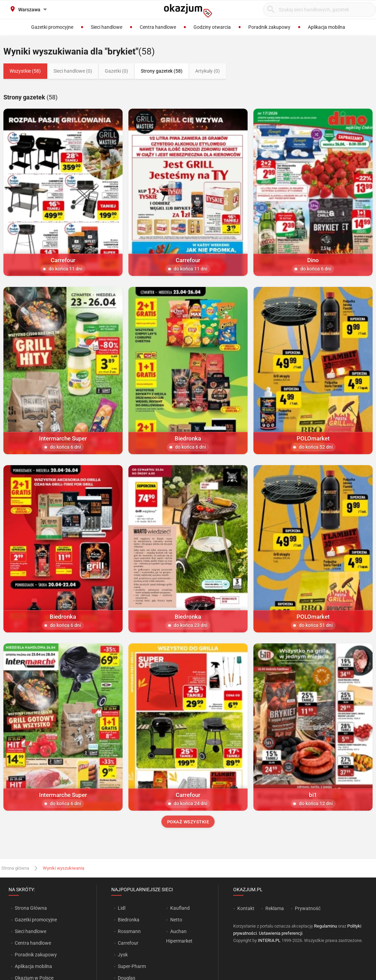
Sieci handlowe (30, 931)
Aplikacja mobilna (33, 966)
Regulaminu (325, 926)
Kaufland (180, 908)
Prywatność (308, 908)
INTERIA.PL (269, 940)
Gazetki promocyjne (36, 920)
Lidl (122, 908)
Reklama (275, 908)
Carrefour (128, 943)
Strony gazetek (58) (162, 71)
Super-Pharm (132, 966)
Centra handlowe (33, 943)
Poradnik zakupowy (36, 955)
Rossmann (129, 931)
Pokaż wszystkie (188, 822)
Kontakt (246, 908)
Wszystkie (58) (25, 71)
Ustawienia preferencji (281, 933)
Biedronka (129, 920)
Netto (176, 920)
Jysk (123, 955)
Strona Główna (31, 908)
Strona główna (15, 868)
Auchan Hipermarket (179, 936)
